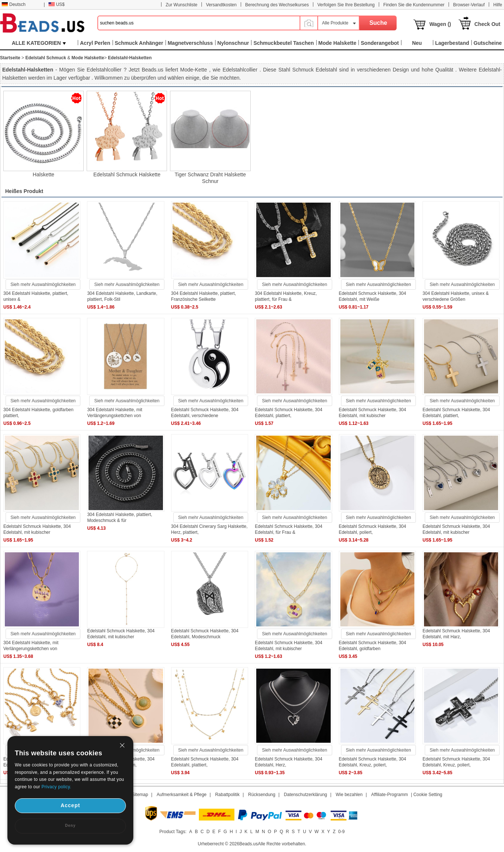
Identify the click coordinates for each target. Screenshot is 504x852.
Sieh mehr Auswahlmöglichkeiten (43, 284)
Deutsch (14, 4)
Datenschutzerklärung (306, 795)
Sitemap (140, 795)
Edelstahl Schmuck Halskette (127, 174)
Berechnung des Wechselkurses (277, 5)
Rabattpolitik (227, 795)
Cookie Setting (428, 795)
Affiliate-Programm (389, 795)
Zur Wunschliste (181, 5)
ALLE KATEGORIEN (39, 43)
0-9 (341, 832)
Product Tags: (173, 832)
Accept (71, 805)
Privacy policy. (56, 787)
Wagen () (440, 24)
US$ (56, 4)
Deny (70, 826)
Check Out (487, 24)
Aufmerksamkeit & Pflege (182, 795)
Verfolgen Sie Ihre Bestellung (346, 5)
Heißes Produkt (24, 191)
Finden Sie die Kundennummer (414, 5)
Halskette (43, 174)
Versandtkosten (221, 5)
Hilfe (498, 5)
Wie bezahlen (349, 795)
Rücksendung (262, 795)
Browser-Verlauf (469, 5)
